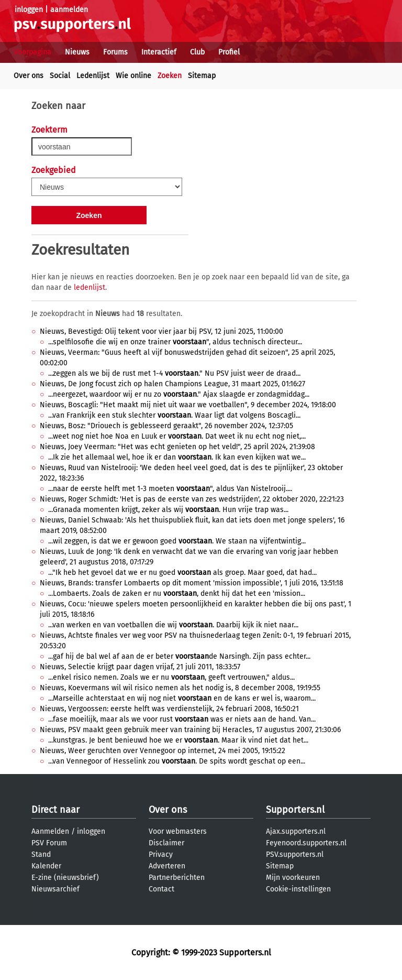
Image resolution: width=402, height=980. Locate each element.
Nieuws (77, 52)
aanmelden (69, 10)
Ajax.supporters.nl (296, 831)
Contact (161, 889)
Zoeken (170, 76)
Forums (115, 52)
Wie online (133, 76)
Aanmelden (50, 831)
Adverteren (167, 866)
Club (197, 52)
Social (60, 76)
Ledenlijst (93, 76)
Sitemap (202, 76)
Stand (41, 854)
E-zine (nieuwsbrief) (65, 878)
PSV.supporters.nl (295, 854)
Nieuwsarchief (55, 889)
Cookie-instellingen (298, 889)
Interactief (159, 52)
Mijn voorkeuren (293, 878)
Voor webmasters (178, 831)
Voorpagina (32, 52)
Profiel (229, 52)
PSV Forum (49, 843)
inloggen (29, 10)
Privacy (161, 854)
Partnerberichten (177, 878)
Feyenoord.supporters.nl (306, 843)
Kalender (46, 866)
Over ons (29, 76)
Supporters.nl (295, 810)
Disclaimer (166, 843)
